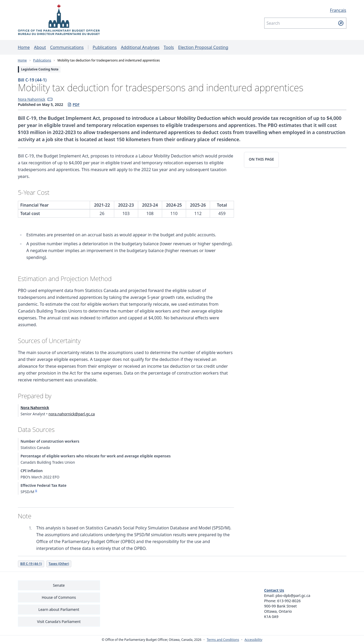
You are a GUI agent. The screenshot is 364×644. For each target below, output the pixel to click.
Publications (105, 47)
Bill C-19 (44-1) (32, 80)
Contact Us (274, 590)
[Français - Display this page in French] (305, 10)
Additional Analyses (140, 47)
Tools (169, 47)
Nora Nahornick (32, 99)
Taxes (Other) (59, 564)
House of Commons (59, 597)
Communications (67, 47)
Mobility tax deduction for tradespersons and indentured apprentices (109, 60)
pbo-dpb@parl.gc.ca (293, 596)
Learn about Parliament (59, 609)
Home (24, 47)
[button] (50, 99)
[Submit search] (341, 23)
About (40, 47)
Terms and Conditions (223, 640)
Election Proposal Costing (203, 47)
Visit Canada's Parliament (59, 622)
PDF (73, 105)
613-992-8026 (289, 601)
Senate (59, 585)
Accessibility (253, 640)
